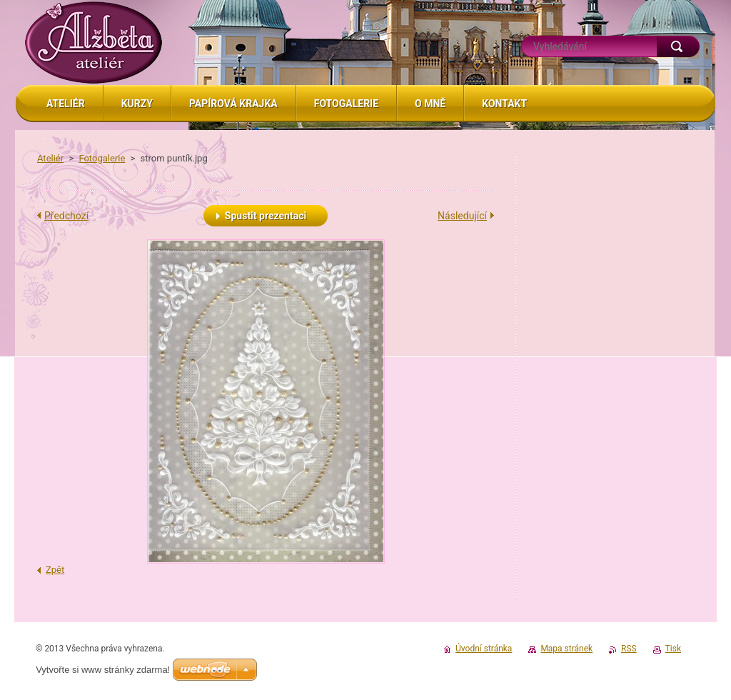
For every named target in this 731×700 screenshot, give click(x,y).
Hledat (678, 46)
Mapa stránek (566, 649)
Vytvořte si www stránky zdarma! (103, 670)
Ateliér (50, 158)
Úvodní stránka (484, 649)
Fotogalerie (102, 158)
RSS (629, 649)
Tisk (673, 649)
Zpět (55, 570)
